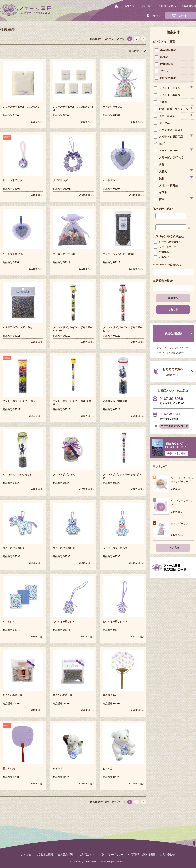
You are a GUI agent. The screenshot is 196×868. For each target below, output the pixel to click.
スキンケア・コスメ (169, 130)
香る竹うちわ (110, 695)
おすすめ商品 (166, 78)
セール (162, 71)
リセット (173, 309)
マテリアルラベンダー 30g (17, 327)
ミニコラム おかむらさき (17, 475)
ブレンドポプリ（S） (65, 475)
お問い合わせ (167, 855)
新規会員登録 (189, 6)
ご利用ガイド (166, 6)
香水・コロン (165, 116)
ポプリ (161, 144)
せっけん (162, 123)
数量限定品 (164, 64)
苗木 (159, 199)
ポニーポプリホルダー (15, 548)
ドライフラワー (166, 151)
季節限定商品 (166, 50)
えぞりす (58, 769)
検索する (173, 298)
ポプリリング (60, 180)
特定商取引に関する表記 (142, 855)
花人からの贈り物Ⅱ (64, 695)
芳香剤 (161, 102)
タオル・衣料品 (166, 185)
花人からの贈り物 (12, 695)
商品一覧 (145, 6)
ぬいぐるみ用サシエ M (65, 622)
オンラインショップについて (173, 348)
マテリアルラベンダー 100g (118, 254)
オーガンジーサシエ (64, 254)
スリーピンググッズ (169, 158)
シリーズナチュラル (168, 242)
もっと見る (173, 548)
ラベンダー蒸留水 (167, 95)
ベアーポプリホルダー (65, 548)
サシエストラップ (12, 180)
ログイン (156, 16)
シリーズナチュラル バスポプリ (21, 107)
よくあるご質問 (44, 855)
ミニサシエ (9, 622)
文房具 (161, 171)
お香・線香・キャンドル (171, 109)
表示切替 (134, 51)
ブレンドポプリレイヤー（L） (19, 401)
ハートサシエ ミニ (13, 254)
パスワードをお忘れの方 (170, 353)
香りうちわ (9, 769)
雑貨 (159, 178)
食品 (159, 165)
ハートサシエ (110, 180)
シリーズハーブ (165, 247)
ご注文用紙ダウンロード (174, 426)
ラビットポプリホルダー (116, 548)
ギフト (161, 192)
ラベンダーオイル (167, 88)
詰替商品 (162, 252)
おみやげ (162, 257)
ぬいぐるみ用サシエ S (115, 622)
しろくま (108, 769)
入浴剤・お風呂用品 (169, 137)
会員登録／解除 (66, 855)
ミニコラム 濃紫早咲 (115, 401)
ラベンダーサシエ (112, 107)
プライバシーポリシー (111, 855)
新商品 (162, 57)
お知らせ (129, 6)
